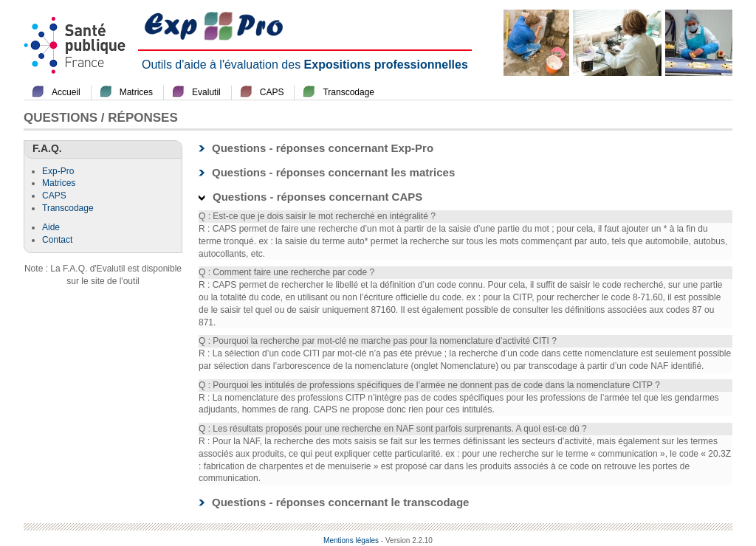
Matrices (136, 92)
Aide (51, 227)
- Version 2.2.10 (407, 540)
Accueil (66, 92)
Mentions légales (351, 540)
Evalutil (206, 92)
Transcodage (348, 92)
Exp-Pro (58, 171)
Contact (57, 240)
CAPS (272, 92)
